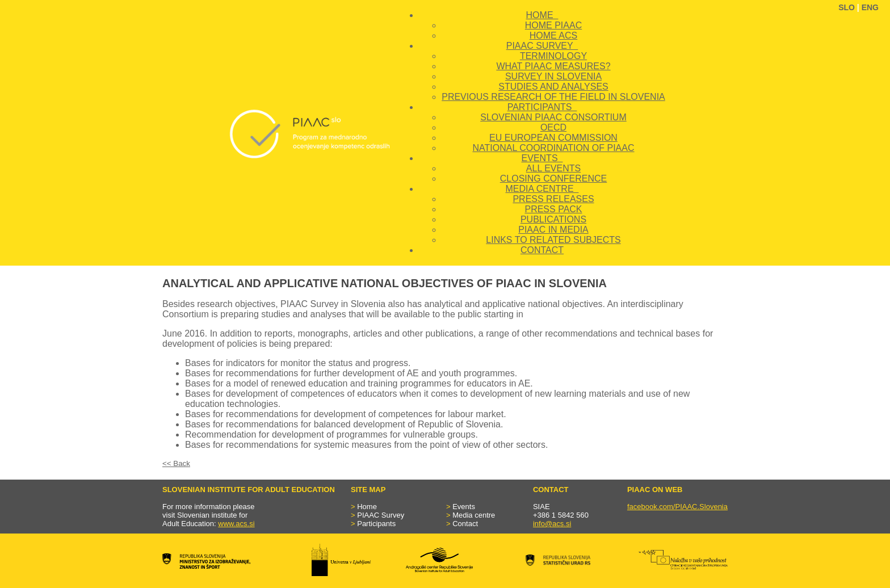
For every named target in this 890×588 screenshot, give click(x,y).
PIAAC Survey (381, 515)
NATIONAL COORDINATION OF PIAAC (553, 148)
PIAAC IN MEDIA (553, 230)
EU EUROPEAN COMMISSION (553, 138)
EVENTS (542, 158)
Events (464, 507)
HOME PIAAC (553, 25)
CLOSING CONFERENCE (553, 178)
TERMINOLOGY (553, 56)
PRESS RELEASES (553, 199)
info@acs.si (552, 524)
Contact (465, 524)
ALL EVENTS (553, 168)
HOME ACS (553, 35)
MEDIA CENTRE (542, 189)
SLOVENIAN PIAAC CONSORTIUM (553, 117)
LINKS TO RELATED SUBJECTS (553, 240)
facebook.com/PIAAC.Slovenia (677, 507)
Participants (376, 524)
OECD (553, 127)
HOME (542, 15)
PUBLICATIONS (553, 219)
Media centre (474, 515)
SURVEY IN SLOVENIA (553, 76)
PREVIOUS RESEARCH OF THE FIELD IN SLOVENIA (553, 97)
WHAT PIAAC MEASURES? (553, 66)
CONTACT (542, 250)
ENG (870, 7)
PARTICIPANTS (542, 107)
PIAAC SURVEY (542, 46)
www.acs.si (236, 524)
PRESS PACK (553, 209)
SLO (847, 7)
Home (367, 507)
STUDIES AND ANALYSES (553, 87)
